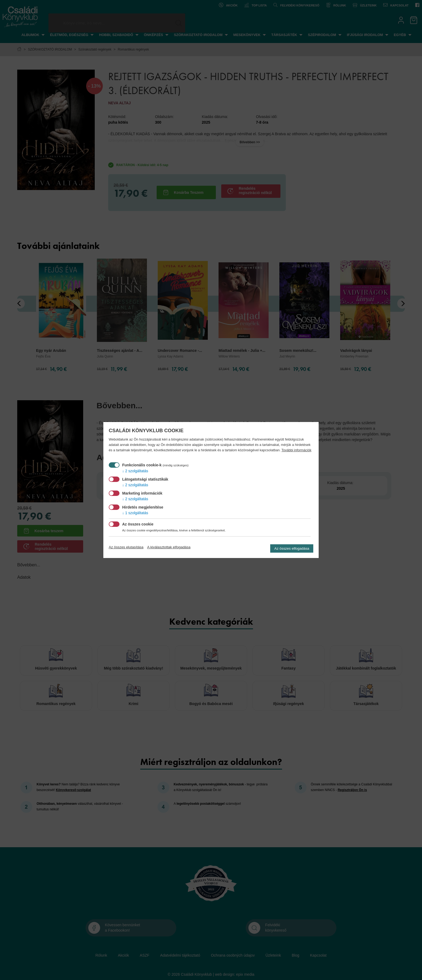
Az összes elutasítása (126, 547)
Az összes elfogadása (292, 548)
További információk (296, 450)
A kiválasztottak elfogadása (169, 547)
